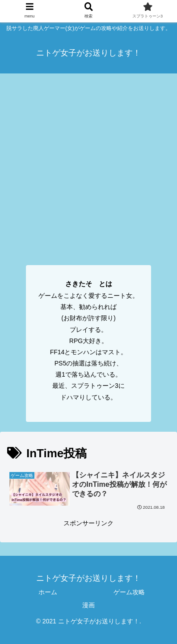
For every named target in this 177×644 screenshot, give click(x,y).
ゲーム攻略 (129, 592)
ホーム (48, 592)
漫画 (88, 605)
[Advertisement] (88, 167)
